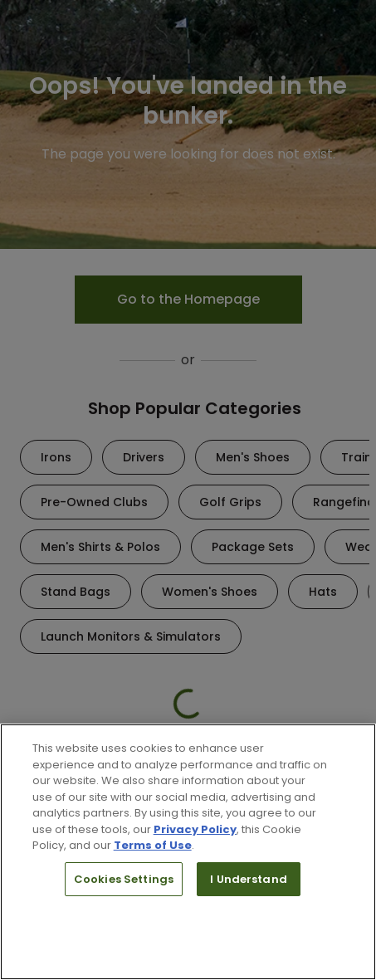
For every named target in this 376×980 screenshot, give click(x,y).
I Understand (249, 879)
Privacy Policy (195, 829)
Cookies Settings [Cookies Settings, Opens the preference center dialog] (124, 879)
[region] (188, 852)
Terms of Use (153, 845)
